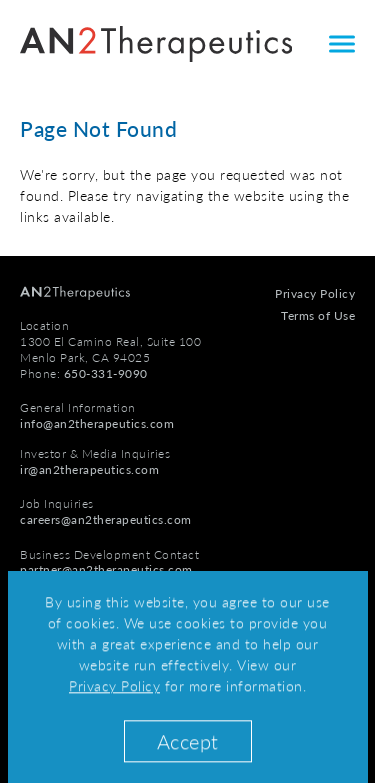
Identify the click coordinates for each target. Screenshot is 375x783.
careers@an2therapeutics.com (106, 519)
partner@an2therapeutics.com (106, 569)
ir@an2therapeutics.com (89, 469)
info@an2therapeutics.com (97, 423)
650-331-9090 (106, 373)
